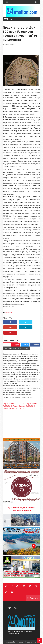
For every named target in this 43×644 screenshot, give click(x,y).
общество (9, 312)
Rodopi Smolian (10, 642)
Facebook (35, 345)
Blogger (16, 345)
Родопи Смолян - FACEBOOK (14, 404)
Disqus (25, 345)
